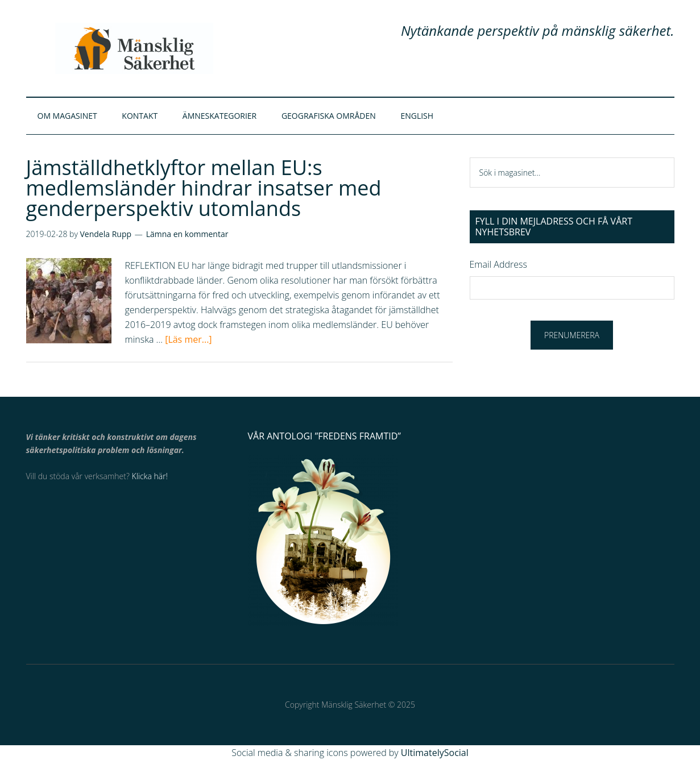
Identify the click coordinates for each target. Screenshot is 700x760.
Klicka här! (150, 476)
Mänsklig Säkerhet (134, 48)
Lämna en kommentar (187, 234)
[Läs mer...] (188, 339)
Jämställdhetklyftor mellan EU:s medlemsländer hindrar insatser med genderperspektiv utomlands (204, 188)
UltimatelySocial (435, 753)
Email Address (498, 264)
